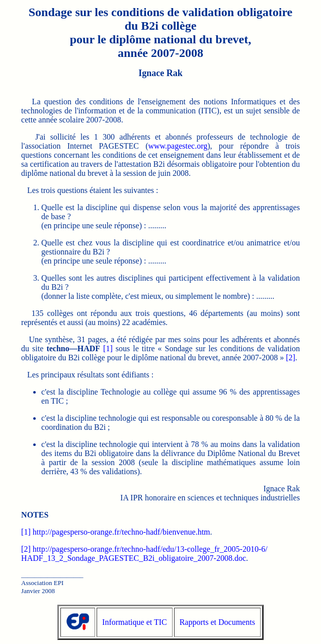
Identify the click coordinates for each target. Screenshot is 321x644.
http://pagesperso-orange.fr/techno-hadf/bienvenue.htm (122, 532)
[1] (108, 348)
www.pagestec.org (178, 146)
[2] (291, 358)
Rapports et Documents (217, 622)
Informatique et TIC (135, 622)
